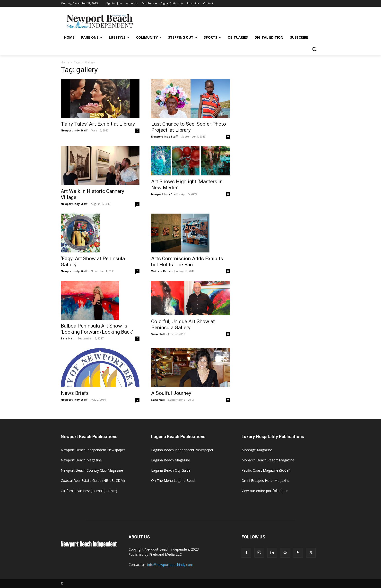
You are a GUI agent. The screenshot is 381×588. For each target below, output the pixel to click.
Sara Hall (68, 338)
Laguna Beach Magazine (171, 460)
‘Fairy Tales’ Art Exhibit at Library (98, 124)
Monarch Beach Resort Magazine (268, 460)
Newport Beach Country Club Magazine (92, 470)
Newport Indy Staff (74, 130)
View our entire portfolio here (265, 491)
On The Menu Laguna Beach (174, 480)
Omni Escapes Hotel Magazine (266, 480)
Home (65, 62)
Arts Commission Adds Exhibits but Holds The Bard (187, 262)
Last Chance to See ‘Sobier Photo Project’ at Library (189, 127)
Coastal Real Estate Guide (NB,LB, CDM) (93, 480)
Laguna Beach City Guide (171, 470)
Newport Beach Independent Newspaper (93, 450)
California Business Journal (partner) (89, 491)
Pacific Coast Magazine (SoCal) (266, 470)
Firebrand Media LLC (165, 554)
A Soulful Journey (171, 393)
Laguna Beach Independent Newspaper (182, 450)
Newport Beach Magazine (81, 460)
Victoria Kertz (161, 271)
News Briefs (75, 393)
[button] (314, 49)
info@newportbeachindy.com (170, 565)
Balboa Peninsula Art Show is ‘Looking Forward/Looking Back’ (97, 329)
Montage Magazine (257, 450)
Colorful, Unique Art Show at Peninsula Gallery (183, 324)
